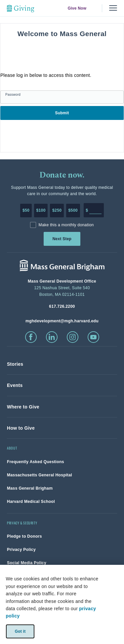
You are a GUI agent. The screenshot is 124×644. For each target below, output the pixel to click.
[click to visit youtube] (93, 337)
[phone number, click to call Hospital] (62, 306)
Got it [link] (20, 631)
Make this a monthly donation (66, 225)
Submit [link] (62, 113)
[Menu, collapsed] (113, 8)
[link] (15, 364)
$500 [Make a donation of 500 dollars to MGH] (73, 210)
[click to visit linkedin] (52, 337)
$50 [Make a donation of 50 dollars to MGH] (26, 210)
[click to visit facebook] (31, 337)
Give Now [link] (77, 8)
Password (13, 95)
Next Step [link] (62, 239)
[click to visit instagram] (73, 337)
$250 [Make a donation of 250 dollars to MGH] (57, 210)
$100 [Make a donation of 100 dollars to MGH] (41, 210)
